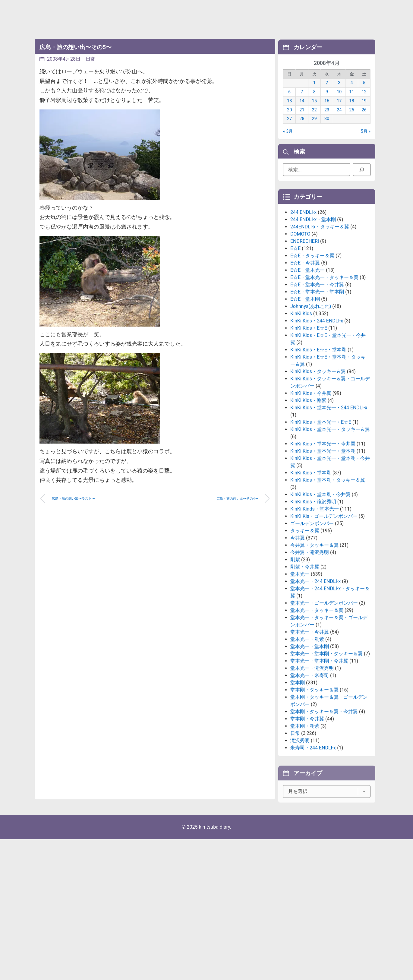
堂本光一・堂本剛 (310, 694)
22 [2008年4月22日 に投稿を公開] (314, 118)
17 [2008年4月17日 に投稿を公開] (339, 109)
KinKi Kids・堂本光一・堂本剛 (323, 498)
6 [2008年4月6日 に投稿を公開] (289, 100)
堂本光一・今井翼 (310, 679)
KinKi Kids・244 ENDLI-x (317, 368)
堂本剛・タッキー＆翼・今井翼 (324, 759)
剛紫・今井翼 (305, 614)
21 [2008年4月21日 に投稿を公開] (302, 118)
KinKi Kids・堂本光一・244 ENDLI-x (329, 455)
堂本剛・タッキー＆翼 (314, 737)
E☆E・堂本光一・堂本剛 (317, 339)
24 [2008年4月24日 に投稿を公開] (339, 118)
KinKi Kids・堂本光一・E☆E (321, 469)
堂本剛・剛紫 (305, 773)
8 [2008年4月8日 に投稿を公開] (314, 100)
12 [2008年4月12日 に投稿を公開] (364, 100)
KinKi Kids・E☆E (309, 375)
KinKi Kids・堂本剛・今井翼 (320, 542)
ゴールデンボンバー (312, 571)
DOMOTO (300, 281)
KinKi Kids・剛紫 (308, 448)
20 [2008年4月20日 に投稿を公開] (289, 118)
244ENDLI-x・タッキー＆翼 (320, 274)
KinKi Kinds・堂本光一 (315, 556)
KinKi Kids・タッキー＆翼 (318, 419)
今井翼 (298, 585)
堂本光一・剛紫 (307, 686)
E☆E (295, 296)
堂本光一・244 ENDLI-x (315, 629)
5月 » (366, 139)
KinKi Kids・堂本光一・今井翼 (323, 491)
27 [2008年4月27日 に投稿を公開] (289, 127)
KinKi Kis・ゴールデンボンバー (324, 563)
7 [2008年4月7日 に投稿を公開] (302, 100)
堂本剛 (298, 730)
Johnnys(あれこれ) (311, 354)
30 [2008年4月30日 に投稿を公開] (327, 127)
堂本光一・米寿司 (310, 723)
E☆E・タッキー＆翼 (312, 303)
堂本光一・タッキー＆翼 (317, 658)
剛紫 (295, 607)
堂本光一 (300, 621)
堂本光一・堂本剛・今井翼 (319, 708)
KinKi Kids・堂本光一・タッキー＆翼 (330, 477)
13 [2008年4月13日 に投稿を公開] (289, 109)
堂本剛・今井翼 (307, 766)
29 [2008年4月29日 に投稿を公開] (314, 127)
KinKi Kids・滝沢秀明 (313, 549)
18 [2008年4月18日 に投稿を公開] (352, 109)
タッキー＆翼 (305, 578)
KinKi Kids (301, 361)
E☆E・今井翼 (305, 310)
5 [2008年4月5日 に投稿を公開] (364, 91)
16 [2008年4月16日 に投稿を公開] (327, 109)
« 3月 (288, 139)
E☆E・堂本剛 (305, 346)
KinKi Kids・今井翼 (311, 440)
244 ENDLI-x (303, 259)
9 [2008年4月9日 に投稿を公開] (327, 100)
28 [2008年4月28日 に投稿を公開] (302, 127)
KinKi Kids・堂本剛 (311, 520)
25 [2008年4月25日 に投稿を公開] (352, 118)
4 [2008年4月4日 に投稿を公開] (352, 91)
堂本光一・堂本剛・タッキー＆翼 (326, 701)
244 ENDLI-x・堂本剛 (313, 267)
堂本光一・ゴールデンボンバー (324, 650)
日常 (90, 59)
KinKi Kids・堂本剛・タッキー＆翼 (328, 527)
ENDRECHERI (305, 288)
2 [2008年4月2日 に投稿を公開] (327, 91)
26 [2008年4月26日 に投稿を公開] (364, 118)
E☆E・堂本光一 (307, 317)
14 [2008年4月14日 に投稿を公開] (302, 109)
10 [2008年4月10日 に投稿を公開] (339, 100)
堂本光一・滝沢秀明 (312, 715)
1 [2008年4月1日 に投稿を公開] (314, 91)
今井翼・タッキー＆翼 (314, 592)
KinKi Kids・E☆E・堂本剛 (318, 397)
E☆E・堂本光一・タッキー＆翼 (324, 325)
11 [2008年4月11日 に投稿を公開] (352, 100)
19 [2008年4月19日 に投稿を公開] (364, 109)
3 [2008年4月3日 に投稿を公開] (339, 91)
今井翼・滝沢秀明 (310, 600)
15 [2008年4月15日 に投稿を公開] (314, 109)
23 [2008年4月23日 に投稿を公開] (327, 118)
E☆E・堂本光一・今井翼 (317, 332)
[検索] (362, 173)
